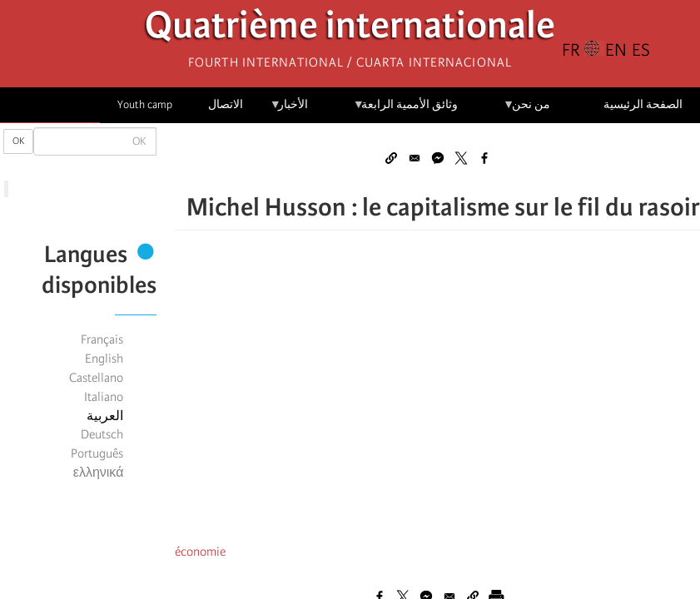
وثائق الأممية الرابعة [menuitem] (406, 110)
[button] (391, 158)
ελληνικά (99, 473)
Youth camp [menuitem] (145, 104)
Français (102, 339)
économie (200, 552)
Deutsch (102, 434)
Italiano (104, 397)
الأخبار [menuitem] (289, 110)
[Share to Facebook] (484, 158)
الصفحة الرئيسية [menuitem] (643, 104)
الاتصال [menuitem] (226, 104)
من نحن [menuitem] (526, 110)
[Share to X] (461, 158)
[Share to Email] (415, 158)
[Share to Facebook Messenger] (438, 158)
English (104, 359)
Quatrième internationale (350, 30)
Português (97, 453)
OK (18, 141)
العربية (105, 416)
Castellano (96, 378)
